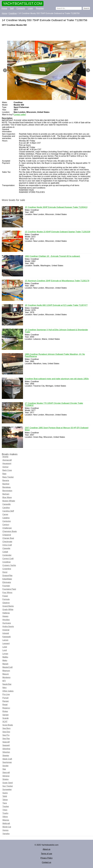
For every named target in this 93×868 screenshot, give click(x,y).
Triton (5, 810)
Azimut (5, 467)
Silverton (6, 752)
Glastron (6, 603)
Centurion (7, 521)
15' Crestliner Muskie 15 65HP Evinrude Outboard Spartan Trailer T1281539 (58, 232)
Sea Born (6, 728)
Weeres (6, 820)
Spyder (6, 766)
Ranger (6, 701)
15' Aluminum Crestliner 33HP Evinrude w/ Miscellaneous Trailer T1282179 (57, 281)
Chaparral (7, 535)
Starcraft (6, 772)
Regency (6, 708)
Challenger (7, 528)
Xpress (5, 830)
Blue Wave (7, 497)
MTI (4, 681)
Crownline (7, 569)
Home (4, 8)
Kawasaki (7, 637)
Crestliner (7, 562)
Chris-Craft (7, 545)
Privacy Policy (46, 858)
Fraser (5, 596)
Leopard (6, 643)
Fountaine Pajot (9, 589)
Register (40, 8)
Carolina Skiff (8, 511)
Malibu (5, 657)
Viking (5, 817)
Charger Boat (8, 538)
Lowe (5, 647)
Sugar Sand (8, 783)
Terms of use (46, 854)
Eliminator (7, 582)
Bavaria (6, 480)
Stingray (6, 776)
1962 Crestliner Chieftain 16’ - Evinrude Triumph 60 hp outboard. (52, 256)
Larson (5, 640)
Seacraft (6, 742)
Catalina (6, 518)
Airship (5, 457)
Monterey (6, 677)
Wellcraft (6, 823)
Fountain (6, 586)
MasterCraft (8, 667)
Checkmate (7, 542)
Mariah (5, 664)
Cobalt (5, 552)
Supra (5, 793)
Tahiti (5, 796)
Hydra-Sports (8, 626)
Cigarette (6, 548)
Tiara (5, 803)
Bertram (6, 494)
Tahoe (5, 800)
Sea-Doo (6, 732)
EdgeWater (7, 579)
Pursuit (5, 698)
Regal (5, 705)
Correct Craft (8, 559)
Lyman (5, 654)
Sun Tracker (8, 786)
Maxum (6, 674)
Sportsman (7, 762)
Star (4, 769)
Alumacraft (7, 460)
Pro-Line (6, 694)
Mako (5, 660)
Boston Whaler (9, 501)
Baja (4, 474)
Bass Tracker (8, 477)
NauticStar (7, 684)
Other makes (8, 691)
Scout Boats (8, 725)
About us (46, 849)
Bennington (7, 491)
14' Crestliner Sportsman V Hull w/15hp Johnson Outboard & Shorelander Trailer (56, 331)
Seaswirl (6, 745)
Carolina (6, 508)
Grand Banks (8, 606)
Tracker (6, 806)
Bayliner (6, 484)
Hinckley (6, 620)
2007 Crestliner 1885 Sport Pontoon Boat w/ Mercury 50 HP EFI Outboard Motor (57, 429)
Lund (5, 650)
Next (88, 70)
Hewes (5, 616)
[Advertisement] (46, 33)
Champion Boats (10, 531)
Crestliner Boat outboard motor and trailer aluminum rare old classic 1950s (57, 379)
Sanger (6, 715)
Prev (5, 70)
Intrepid (6, 633)
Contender (7, 555)
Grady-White (8, 609)
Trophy (5, 813)
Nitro (4, 688)
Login (30, 8)
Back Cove (7, 470)
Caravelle (7, 504)
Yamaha (6, 834)
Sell (12, 8)
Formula (6, 599)
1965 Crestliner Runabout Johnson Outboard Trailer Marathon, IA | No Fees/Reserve (55, 355)
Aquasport (7, 463)
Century (6, 525)
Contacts (21, 8)
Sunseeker (7, 789)
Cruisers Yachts (9, 565)
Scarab (6, 718)
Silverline (6, 749)
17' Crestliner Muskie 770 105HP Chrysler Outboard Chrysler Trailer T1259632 (54, 404)
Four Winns (7, 593)
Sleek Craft (7, 759)
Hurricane (7, 623)
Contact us (46, 862)
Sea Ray (6, 739)
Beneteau (7, 487)
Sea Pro (6, 735)
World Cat (7, 827)
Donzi (5, 572)
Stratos (6, 779)
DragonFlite (7, 576)
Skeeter (6, 756)
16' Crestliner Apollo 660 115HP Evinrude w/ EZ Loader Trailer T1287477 (56, 305)
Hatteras (6, 613)
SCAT (5, 722)
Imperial (6, 630)
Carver (5, 514)
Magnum (6, 671)
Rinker (5, 711)
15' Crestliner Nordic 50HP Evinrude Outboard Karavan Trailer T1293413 (56, 207)
